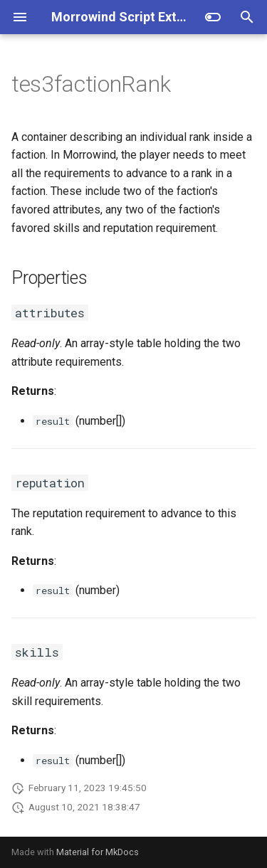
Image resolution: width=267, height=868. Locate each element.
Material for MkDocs (98, 852)
